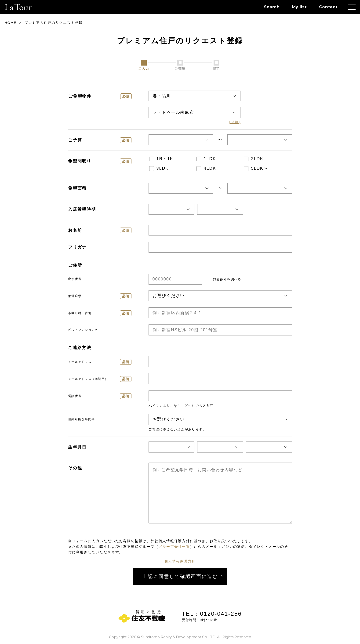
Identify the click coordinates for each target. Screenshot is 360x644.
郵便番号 (75, 279)
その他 (75, 468)
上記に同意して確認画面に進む (180, 576)
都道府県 (100, 296)
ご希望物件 (100, 96)
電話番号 (100, 396)
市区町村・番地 (100, 313)
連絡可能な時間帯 (81, 419)
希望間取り (100, 161)
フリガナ (77, 247)
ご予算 (100, 140)
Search (272, 7)
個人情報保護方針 (180, 561)
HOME (11, 23)
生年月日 (77, 447)
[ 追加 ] (235, 122)
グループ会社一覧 (174, 546)
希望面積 (77, 188)
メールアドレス (100, 362)
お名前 (100, 230)
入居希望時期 (82, 209)
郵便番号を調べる (227, 279)
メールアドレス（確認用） (100, 379)
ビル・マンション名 (83, 330)
